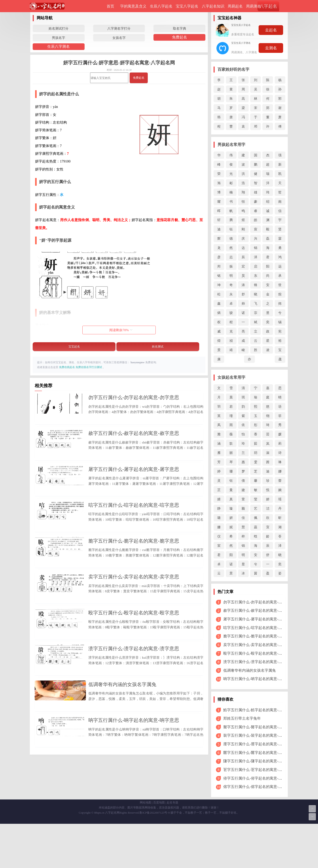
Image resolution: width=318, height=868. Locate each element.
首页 (110, 6)
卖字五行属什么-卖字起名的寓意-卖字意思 (134, 618)
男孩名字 (59, 38)
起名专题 (172, 847)
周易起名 (235, 6)
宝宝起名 (74, 347)
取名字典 (180, 28)
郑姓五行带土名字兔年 (242, 718)
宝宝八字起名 (187, 6)
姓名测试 (158, 347)
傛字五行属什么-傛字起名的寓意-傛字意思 (258, 787)
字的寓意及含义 (133, 6)
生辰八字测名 (59, 47)
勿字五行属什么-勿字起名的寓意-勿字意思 (134, 397)
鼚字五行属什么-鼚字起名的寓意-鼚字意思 (258, 727)
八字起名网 (112, 857)
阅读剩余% (121, 330)
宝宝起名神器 (229, 18)
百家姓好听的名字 (233, 69)
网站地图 (146, 847)
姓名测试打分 (59, 28)
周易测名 (254, 6)
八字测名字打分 (119, 28)
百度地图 (159, 847)
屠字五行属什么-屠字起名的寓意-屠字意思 (134, 486)
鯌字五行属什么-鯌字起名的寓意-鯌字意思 (258, 710)
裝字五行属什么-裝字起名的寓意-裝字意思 (258, 735)
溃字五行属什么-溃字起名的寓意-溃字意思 (134, 706)
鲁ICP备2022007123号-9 (154, 857)
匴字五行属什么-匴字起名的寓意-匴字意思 (258, 753)
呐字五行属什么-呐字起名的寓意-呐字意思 (134, 795)
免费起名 (180, 37)
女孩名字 (119, 38)
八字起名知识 (213, 6)
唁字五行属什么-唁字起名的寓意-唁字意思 (134, 530)
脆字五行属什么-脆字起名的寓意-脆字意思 (134, 574)
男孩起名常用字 (231, 145)
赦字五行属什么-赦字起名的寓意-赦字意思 (134, 442)
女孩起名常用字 (231, 377)
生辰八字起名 (161, 6)
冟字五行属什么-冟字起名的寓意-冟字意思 (258, 770)
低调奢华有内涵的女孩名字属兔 (122, 751)
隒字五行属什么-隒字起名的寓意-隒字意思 (258, 761)
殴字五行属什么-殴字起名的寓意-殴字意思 (134, 662)
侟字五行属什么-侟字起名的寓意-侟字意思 (258, 778)
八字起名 (268, 6)
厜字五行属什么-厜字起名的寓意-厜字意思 (258, 744)
